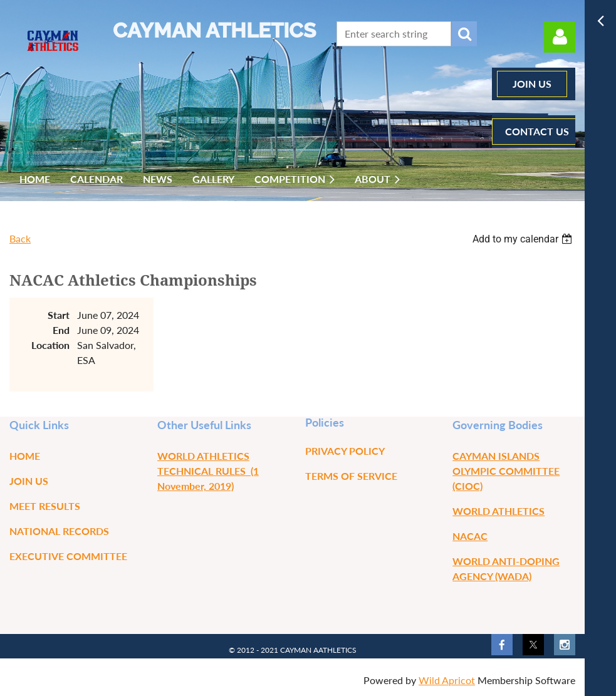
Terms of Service (351, 476)
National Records (59, 531)
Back (20, 238)
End (61, 330)
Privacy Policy (345, 451)
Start (59, 315)
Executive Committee (68, 556)
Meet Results (45, 506)
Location (50, 345)
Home (25, 456)
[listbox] (524, 239)
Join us (29, 481)
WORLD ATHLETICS (499, 511)
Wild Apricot (447, 680)
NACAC (470, 536)
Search (464, 34)
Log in (560, 37)
